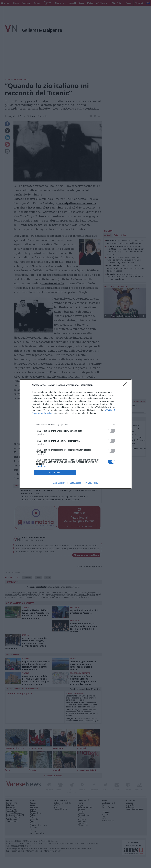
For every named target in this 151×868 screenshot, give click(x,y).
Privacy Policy (92, 483)
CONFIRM (55, 473)
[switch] (111, 431)
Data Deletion (59, 483)
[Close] (126, 385)
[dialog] (76, 434)
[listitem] (76, 424)
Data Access (75, 483)
